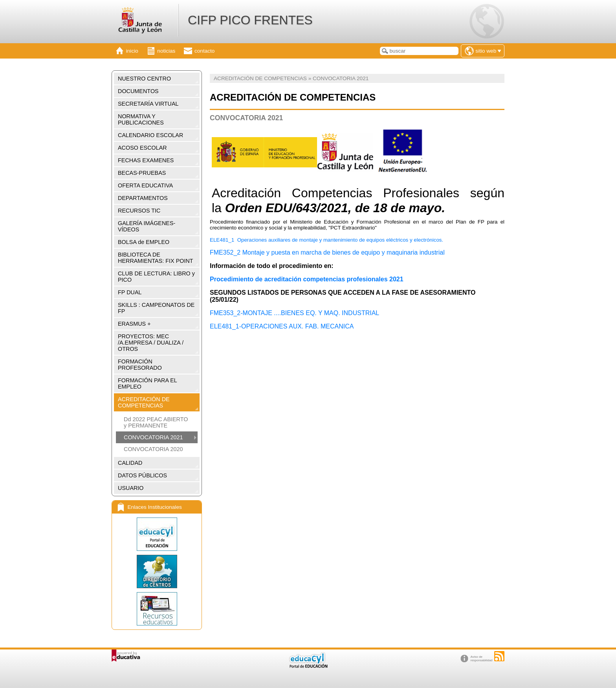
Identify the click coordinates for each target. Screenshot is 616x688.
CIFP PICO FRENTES (250, 20)
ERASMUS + (134, 324)
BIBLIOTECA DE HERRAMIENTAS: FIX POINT (156, 258)
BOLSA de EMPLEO (144, 242)
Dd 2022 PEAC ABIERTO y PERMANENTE (156, 422)
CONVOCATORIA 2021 (153, 437)
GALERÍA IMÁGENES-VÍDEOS (147, 226)
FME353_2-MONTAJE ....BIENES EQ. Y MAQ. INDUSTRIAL (294, 313)
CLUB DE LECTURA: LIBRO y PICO (156, 277)
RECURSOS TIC (139, 211)
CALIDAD (130, 463)
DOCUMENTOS (138, 91)
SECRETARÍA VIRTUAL (148, 104)
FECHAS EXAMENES (146, 160)
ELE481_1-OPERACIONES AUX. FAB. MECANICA (282, 326)
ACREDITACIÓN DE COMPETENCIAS (144, 402)
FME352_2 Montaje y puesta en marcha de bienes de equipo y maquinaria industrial (327, 252)
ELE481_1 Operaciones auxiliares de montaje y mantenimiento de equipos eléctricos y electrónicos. (327, 240)
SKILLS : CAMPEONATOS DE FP (156, 308)
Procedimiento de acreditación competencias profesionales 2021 (307, 279)
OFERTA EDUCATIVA (145, 185)
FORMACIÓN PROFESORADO (140, 365)
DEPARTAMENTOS (143, 198)
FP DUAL (130, 292)
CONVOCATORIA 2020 (153, 449)
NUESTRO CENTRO (144, 79)
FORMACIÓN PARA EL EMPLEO (148, 383)
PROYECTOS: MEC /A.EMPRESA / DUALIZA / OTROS (151, 343)
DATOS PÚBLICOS (142, 475)
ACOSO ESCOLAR (142, 148)
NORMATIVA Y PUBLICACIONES (141, 119)
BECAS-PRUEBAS (142, 173)
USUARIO (131, 488)
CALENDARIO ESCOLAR (150, 135)
